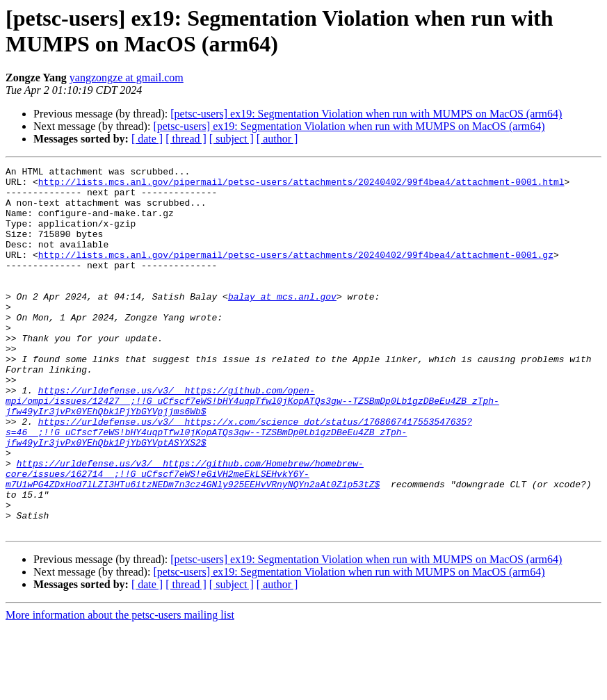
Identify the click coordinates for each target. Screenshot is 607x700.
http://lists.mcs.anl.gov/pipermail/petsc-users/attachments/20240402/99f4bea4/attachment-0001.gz (296, 273)
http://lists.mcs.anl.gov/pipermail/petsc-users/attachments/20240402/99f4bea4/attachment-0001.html (301, 186)
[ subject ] (232, 139)
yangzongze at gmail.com (127, 78)
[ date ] (147, 139)
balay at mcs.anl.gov (282, 323)
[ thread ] (186, 139)
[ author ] (277, 139)
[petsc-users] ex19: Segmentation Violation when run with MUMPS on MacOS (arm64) (366, 114)
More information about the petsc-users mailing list (120, 688)
